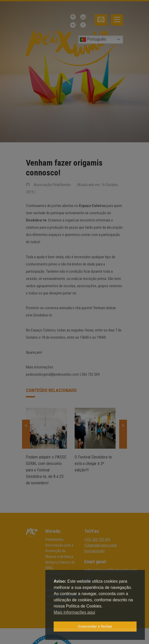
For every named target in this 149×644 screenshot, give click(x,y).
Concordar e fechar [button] (95, 626)
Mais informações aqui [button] (74, 612)
